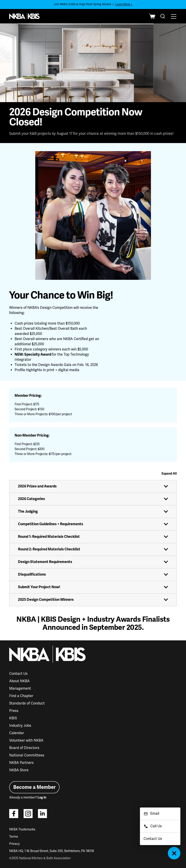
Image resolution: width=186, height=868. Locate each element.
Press (14, 711)
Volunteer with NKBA (26, 740)
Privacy (14, 844)
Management (20, 689)
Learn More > (124, 4)
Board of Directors (24, 748)
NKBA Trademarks (22, 829)
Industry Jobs (20, 726)
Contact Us (18, 674)
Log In (42, 797)
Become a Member (34, 787)
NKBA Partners (21, 763)
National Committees (27, 755)
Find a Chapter (21, 696)
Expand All (169, 474)
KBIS (13, 718)
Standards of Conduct (27, 703)
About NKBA (19, 681)
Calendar (17, 733)
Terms (14, 837)
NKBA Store (19, 770)
